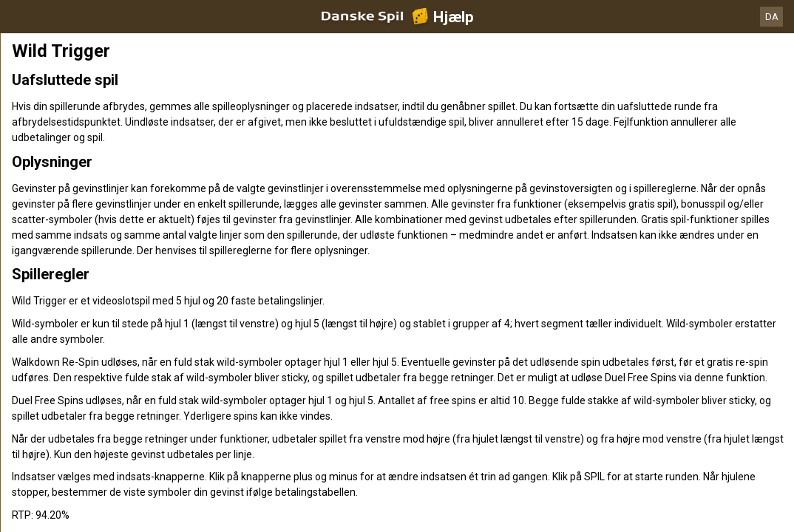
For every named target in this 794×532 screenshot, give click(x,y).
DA (772, 17)
